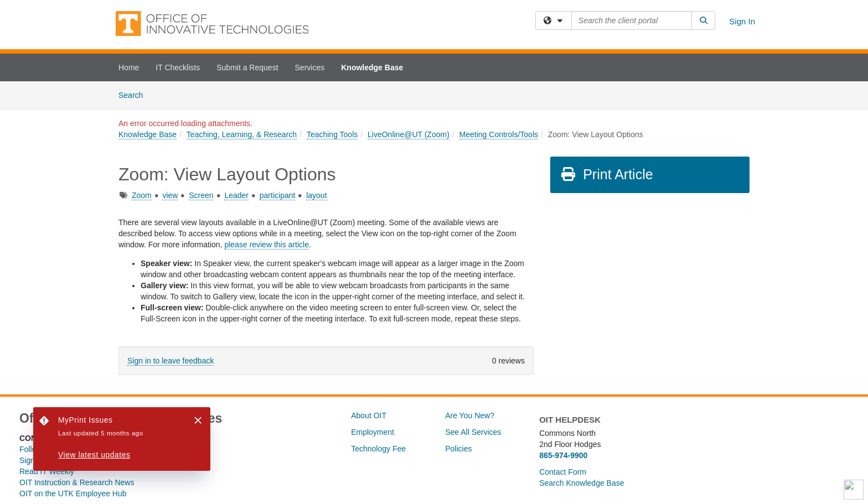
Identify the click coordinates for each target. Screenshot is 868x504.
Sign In (742, 21)
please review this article (267, 245)
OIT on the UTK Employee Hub (73, 493)
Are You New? (470, 415)
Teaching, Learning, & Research (242, 134)
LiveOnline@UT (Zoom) (409, 134)
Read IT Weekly (47, 471)
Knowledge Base (372, 67)
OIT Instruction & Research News (77, 482)
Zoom (142, 195)
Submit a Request (247, 67)
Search (135, 94)
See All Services (473, 432)
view (170, 195)
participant (278, 195)
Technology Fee (378, 449)
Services (310, 67)
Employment (373, 432)
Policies (458, 449)
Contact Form (563, 472)
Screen (201, 195)
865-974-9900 (563, 455)
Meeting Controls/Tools (499, 134)
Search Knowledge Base (582, 483)
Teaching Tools (332, 134)
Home (129, 67)
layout (316, 195)
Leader (236, 195)
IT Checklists (178, 67)
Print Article (606, 174)
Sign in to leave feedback (170, 361)
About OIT (369, 415)
